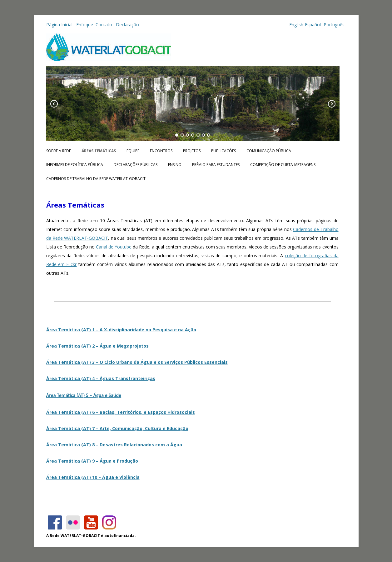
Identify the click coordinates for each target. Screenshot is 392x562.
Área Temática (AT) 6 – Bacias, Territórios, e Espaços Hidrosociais (121, 412)
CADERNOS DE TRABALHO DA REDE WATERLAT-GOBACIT (96, 179)
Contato (104, 25)
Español (313, 25)
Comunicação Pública (269, 151)
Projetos (192, 151)
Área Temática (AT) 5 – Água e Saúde (84, 395)
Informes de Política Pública (75, 165)
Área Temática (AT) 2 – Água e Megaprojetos (97, 346)
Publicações (223, 151)
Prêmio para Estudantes (216, 165)
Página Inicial (60, 25)
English (296, 25)
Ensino (175, 165)
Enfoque (85, 25)
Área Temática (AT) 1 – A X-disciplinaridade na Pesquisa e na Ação (121, 330)
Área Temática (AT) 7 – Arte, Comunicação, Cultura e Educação (117, 428)
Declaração (127, 25)
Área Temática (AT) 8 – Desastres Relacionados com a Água (114, 445)
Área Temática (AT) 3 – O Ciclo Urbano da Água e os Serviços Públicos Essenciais (137, 362)
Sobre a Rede (59, 151)
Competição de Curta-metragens (283, 165)
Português (333, 25)
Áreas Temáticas (99, 151)
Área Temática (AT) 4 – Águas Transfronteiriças (101, 378)
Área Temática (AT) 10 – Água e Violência (93, 477)
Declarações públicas (136, 165)
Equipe (133, 151)
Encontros (161, 151)
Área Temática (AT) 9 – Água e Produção (92, 461)
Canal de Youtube (114, 247)
